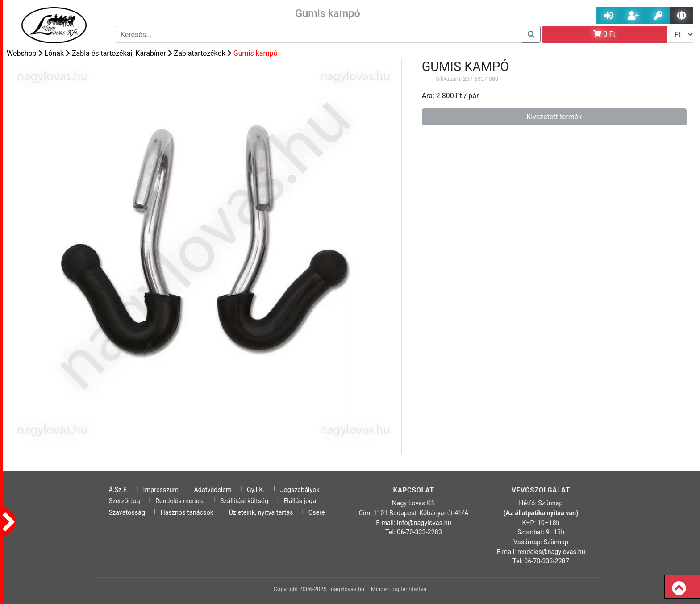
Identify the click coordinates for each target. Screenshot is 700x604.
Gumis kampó (256, 53)
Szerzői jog (124, 501)
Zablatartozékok (200, 53)
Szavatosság (127, 513)
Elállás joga (300, 501)
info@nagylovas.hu (424, 523)
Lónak (54, 53)
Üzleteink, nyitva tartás (261, 513)
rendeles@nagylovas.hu (551, 552)
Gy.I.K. (256, 490)
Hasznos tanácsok (187, 513)
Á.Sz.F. (118, 490)
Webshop (22, 53)
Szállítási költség (244, 501)
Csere (317, 513)
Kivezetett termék (554, 117)
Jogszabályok (300, 490)
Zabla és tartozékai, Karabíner (119, 53)
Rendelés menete (180, 501)
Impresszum (161, 490)
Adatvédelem (212, 490)
